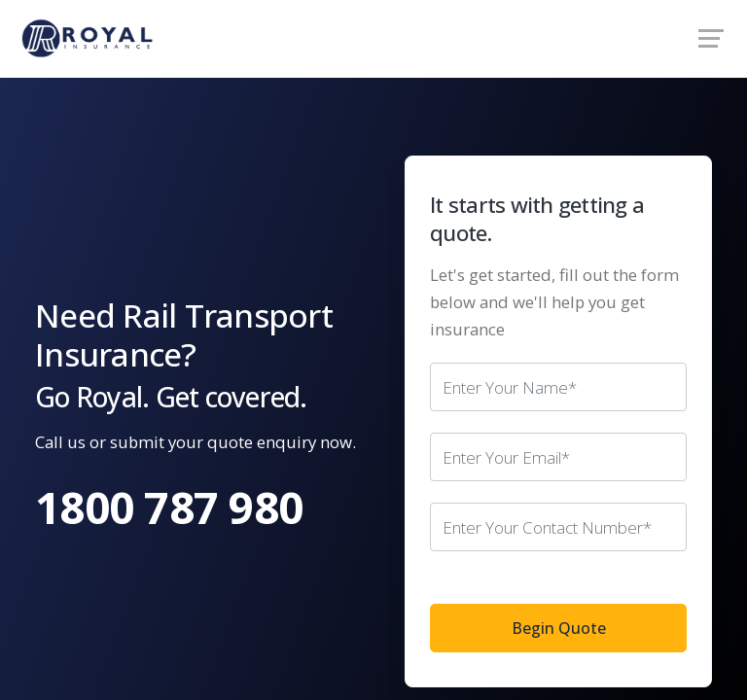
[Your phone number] (558, 527)
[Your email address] (558, 457)
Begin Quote (559, 628)
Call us (60, 442)
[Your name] (558, 387)
